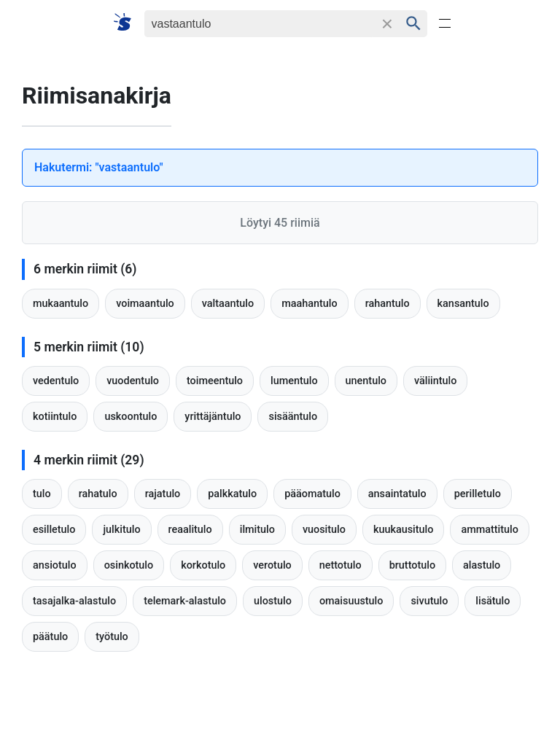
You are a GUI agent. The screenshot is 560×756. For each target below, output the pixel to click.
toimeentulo (215, 381)
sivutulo (429, 601)
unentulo (366, 381)
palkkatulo (232, 494)
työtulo (112, 637)
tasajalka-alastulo (74, 601)
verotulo (272, 565)
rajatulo (163, 494)
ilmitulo (257, 530)
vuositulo (324, 530)
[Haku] (259, 24)
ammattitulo (489, 530)
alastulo (482, 565)
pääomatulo (312, 494)
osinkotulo (129, 565)
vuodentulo (133, 381)
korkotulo (203, 565)
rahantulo (388, 304)
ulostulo (273, 601)
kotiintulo (55, 417)
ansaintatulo (397, 494)
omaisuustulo (351, 601)
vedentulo (56, 381)
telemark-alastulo (185, 601)
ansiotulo (55, 565)
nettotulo (341, 565)
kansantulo (463, 304)
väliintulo (435, 381)
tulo (42, 494)
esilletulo (54, 530)
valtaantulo (228, 304)
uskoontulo (131, 417)
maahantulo (309, 304)
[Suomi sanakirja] (127, 23)
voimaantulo (145, 304)
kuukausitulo (403, 530)
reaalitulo (190, 530)
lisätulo (493, 601)
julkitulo (121, 530)
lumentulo (294, 381)
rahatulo (98, 494)
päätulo (50, 637)
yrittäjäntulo (213, 417)
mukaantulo (61, 304)
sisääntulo (293, 417)
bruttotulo (412, 565)
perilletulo (478, 494)
